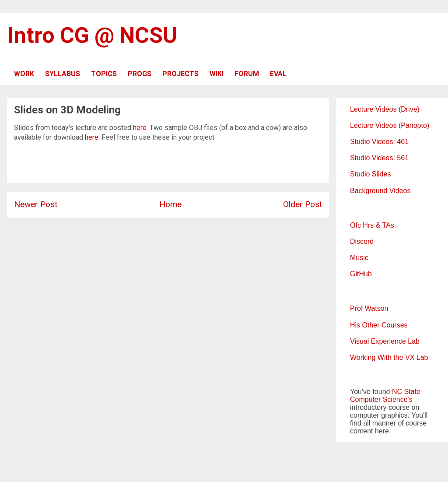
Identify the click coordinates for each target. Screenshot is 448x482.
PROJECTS (180, 74)
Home (170, 204)
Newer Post (36, 204)
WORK (24, 74)
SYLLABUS (63, 74)
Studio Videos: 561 (379, 158)
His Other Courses (379, 325)
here (140, 128)
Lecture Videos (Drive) (385, 109)
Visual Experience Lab (385, 341)
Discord (362, 241)
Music (359, 258)
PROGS (140, 74)
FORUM (247, 74)
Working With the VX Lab (389, 357)
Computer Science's (381, 399)
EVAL (278, 74)
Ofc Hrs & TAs (372, 225)
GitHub (361, 274)
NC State (406, 392)
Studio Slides (370, 174)
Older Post (303, 204)
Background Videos (380, 191)
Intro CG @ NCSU (92, 35)
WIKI (217, 74)
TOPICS (104, 74)
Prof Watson (369, 308)
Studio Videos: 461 (379, 142)
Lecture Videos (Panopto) (390, 125)
